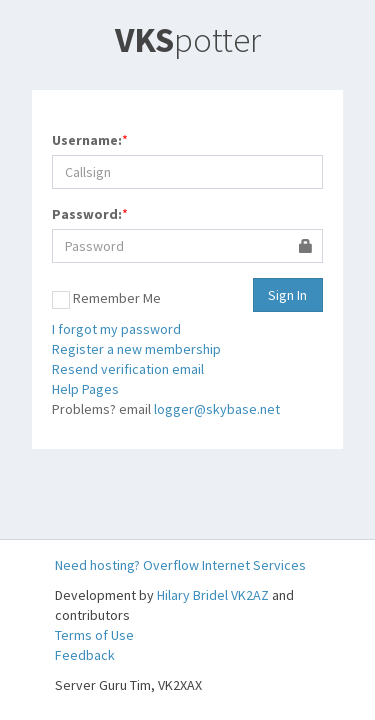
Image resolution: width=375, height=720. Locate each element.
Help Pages (85, 389)
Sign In (287, 295)
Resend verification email (128, 369)
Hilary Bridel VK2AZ (213, 595)
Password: (87, 214)
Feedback (85, 655)
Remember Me (106, 299)
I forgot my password (116, 329)
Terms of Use (94, 635)
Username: (87, 140)
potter (188, 40)
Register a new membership (136, 349)
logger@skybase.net (217, 409)
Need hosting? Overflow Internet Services (180, 565)
